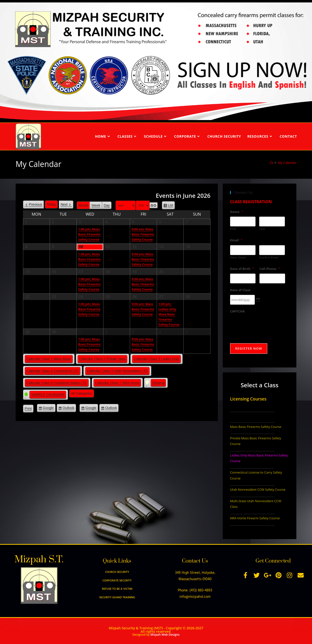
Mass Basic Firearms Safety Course (256, 427)
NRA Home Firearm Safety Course (255, 518)
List (170, 206)
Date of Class (240, 290)
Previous (35, 204)
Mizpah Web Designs (165, 635)
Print (29, 409)
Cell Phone (270, 269)
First (233, 229)
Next (64, 204)
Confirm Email (269, 257)
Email (236, 240)
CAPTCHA (237, 311)
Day (107, 205)
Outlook (68, 409)
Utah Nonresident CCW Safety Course (258, 489)
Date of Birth (242, 269)
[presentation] (267, 326)
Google (48, 409)
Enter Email (238, 257)
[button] (7, 61)
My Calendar (287, 163)
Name (237, 212)
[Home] (272, 163)
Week (96, 205)
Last (262, 229)
